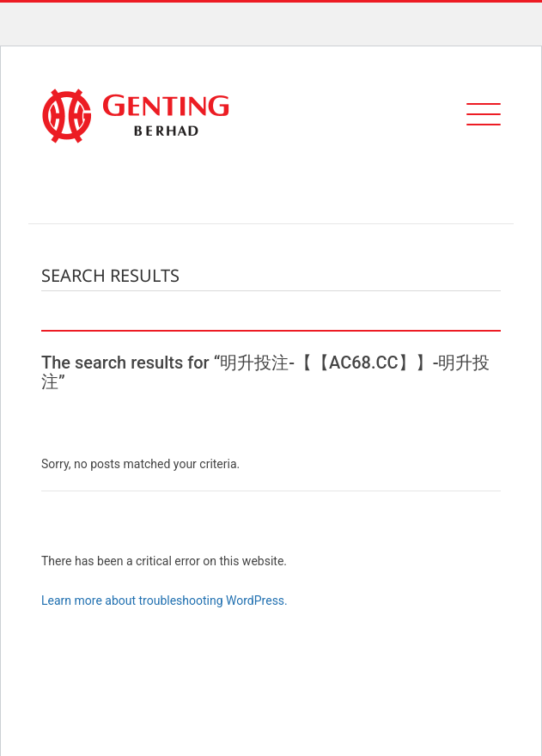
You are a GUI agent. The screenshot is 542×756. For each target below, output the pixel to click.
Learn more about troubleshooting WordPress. (164, 601)
